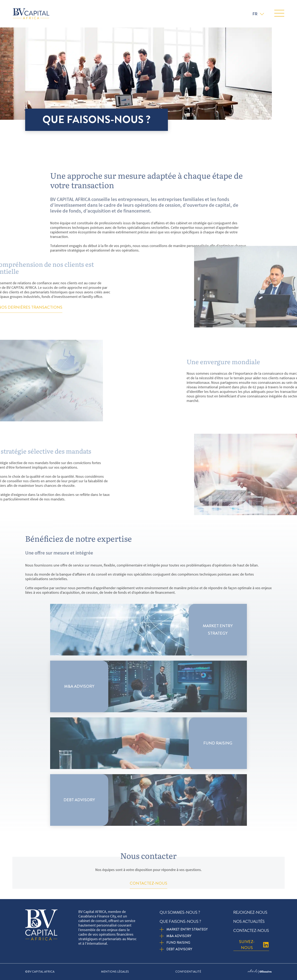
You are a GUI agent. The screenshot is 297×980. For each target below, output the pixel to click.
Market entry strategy (187, 929)
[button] (279, 14)
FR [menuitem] (255, 14)
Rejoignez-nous (250, 912)
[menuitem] (258, 14)
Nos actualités (249, 921)
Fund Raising (178, 943)
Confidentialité (188, 972)
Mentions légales (115, 972)
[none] (258, 14)
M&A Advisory (179, 936)
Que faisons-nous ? (181, 921)
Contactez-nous (251, 931)
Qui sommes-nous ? (180, 912)
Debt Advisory (179, 949)
